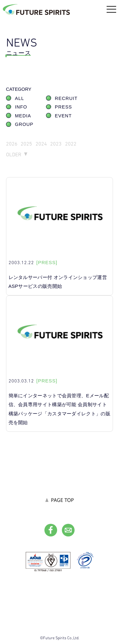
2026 (12, 144)
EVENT (63, 116)
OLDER (14, 155)
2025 (26, 144)
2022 (71, 144)
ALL (20, 98)
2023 (56, 144)
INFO (21, 107)
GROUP (24, 124)
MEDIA (23, 116)
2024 (41, 144)
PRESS (63, 107)
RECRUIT (66, 98)
